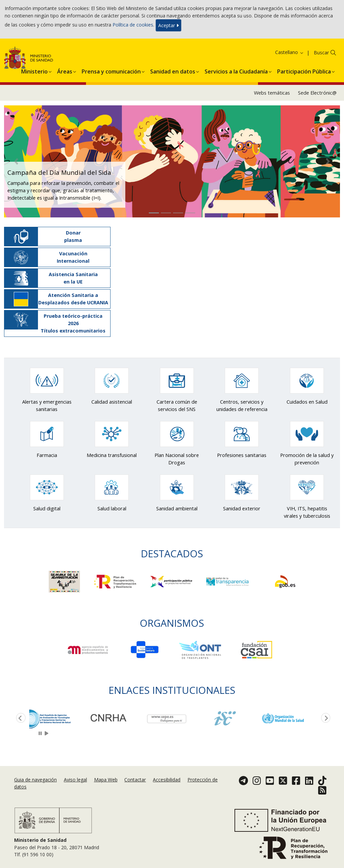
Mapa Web (106, 780)
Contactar (135, 780)
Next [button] (325, 718)
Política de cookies (133, 25)
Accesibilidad (167, 780)
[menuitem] (34, 70)
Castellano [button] (290, 52)
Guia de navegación (35, 780)
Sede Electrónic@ (317, 93)
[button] (34, 70)
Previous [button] (19, 718)
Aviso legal (75, 780)
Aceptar (168, 25)
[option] (58, 719)
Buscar (321, 53)
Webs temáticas (272, 93)
